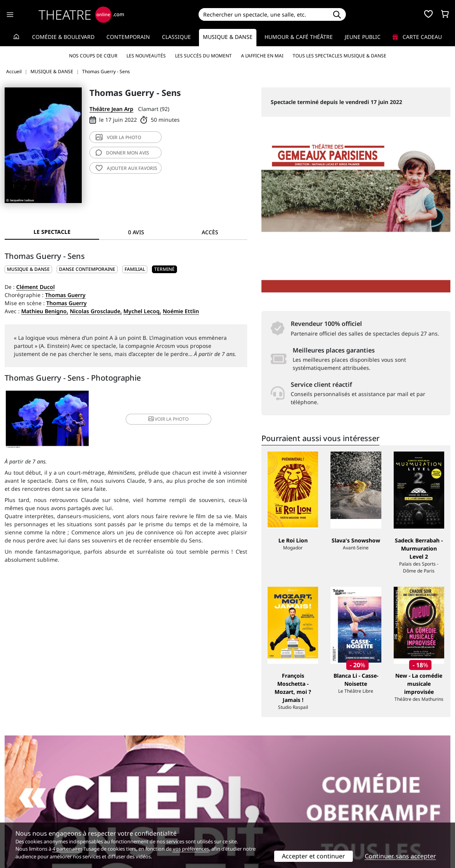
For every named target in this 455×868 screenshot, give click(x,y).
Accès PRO (246, 812)
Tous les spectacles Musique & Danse (340, 56)
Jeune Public (363, 37)
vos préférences (191, 849)
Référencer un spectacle (264, 796)
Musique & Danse (228, 37)
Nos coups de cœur (93, 56)
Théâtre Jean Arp (111, 109)
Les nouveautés (146, 56)
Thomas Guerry (65, 295)
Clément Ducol (35, 287)
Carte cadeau (417, 37)
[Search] (264, 14)
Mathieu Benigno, (45, 311)
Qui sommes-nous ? (30, 796)
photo (118, 137)
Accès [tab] (210, 232)
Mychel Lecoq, (142, 311)
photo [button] (166, 419)
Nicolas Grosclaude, (96, 311)
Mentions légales (27, 812)
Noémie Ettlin (181, 311)
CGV (124, 812)
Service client (136, 796)
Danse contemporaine (87, 269)
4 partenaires (67, 849)
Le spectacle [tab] (52, 232)
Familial (135, 269)
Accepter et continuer (313, 856)
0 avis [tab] (136, 232)
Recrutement (21, 804)
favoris (126, 168)
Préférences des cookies (149, 820)
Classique (176, 37)
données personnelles (166, 812)
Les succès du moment (203, 56)
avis (122, 153)
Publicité (243, 804)
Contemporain (128, 37)
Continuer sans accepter (400, 856)
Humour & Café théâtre (299, 37)
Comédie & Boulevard (63, 37)
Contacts (16, 820)
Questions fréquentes (147, 804)
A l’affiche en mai (262, 56)
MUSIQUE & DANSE (28, 269)
